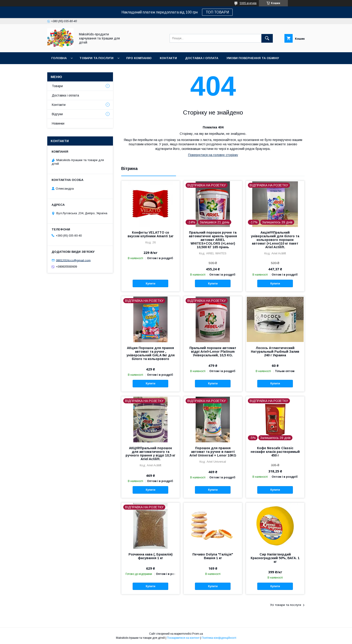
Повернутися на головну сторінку (213, 155)
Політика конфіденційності (219, 638)
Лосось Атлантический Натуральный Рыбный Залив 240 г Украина (275, 352)
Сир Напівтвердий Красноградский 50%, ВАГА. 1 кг (275, 558)
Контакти (168, 58)
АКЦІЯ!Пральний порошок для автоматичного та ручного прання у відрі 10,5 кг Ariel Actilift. (150, 454)
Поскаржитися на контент (183, 638)
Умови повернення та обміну (253, 58)
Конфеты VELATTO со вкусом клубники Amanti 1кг (151, 234)
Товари (57, 86)
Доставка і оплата (202, 58)
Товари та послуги (96, 58)
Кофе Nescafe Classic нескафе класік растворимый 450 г (275, 452)
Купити (150, 284)
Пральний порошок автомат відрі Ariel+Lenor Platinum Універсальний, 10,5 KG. (213, 352)
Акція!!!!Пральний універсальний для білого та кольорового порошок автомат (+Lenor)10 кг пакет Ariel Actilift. (275, 240)
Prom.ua (198, 634)
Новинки (59, 70)
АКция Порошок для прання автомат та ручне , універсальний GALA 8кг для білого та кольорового (151, 353)
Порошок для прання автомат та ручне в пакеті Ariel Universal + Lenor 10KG (213, 452)
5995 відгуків (248, 3)
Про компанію (139, 58)
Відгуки (57, 114)
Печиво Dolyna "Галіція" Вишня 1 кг (213, 556)
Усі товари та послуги (286, 605)
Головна (59, 58)
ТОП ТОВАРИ (217, 12)
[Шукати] (267, 38)
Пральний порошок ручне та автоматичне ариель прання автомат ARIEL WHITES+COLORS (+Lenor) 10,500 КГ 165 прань (213, 240)
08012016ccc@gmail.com (73, 260)
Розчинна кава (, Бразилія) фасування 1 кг (151, 556)
